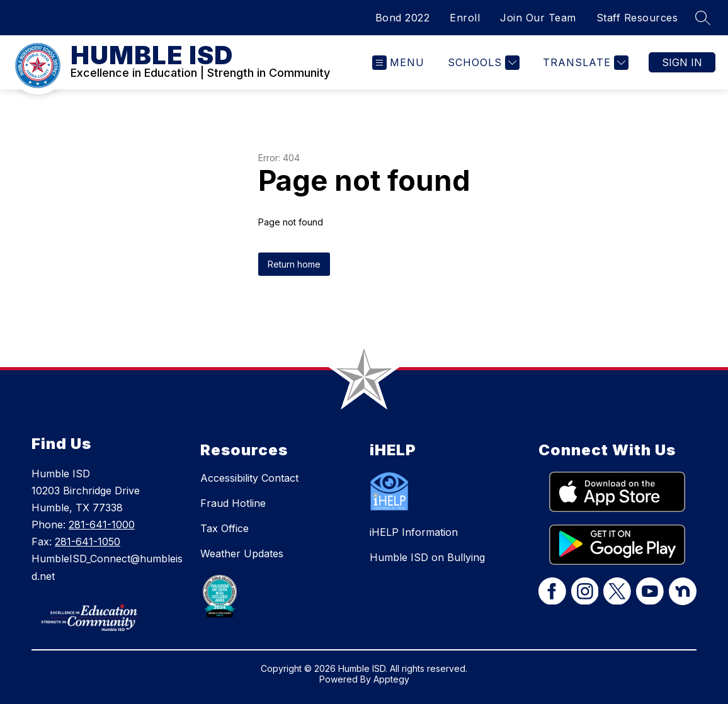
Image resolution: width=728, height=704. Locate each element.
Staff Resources (637, 18)
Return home (294, 264)
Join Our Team (538, 18)
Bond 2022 (403, 18)
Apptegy (391, 679)
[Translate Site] (584, 63)
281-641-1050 (88, 542)
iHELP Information (414, 532)
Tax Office (225, 528)
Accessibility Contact (249, 478)
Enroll (465, 18)
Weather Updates (242, 554)
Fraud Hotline (233, 503)
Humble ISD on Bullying (427, 557)
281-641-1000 (102, 525)
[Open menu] (398, 63)
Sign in (682, 62)
